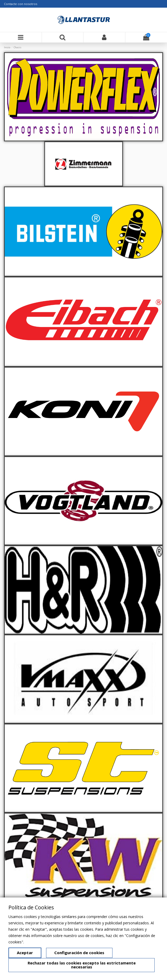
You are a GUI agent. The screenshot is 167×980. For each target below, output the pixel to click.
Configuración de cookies (79, 953)
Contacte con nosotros (21, 4)
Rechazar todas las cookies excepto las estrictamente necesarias (82, 965)
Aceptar (25, 953)
